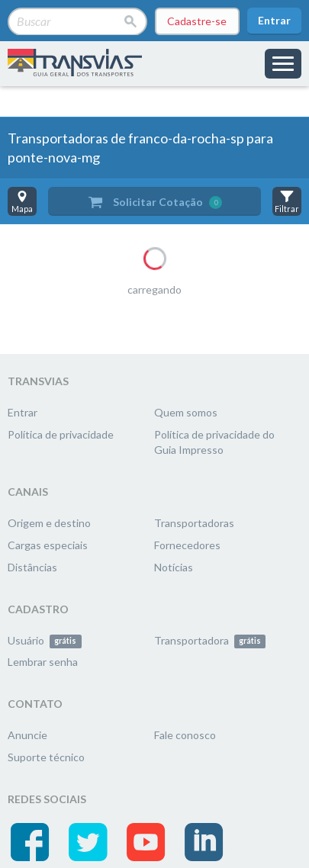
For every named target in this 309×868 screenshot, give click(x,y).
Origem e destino (49, 523)
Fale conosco (185, 735)
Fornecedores (187, 545)
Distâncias (32, 567)
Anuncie (27, 735)
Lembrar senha (43, 662)
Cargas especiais (48, 545)
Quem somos (186, 412)
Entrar (274, 20)
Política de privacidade (61, 434)
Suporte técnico (46, 757)
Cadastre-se (197, 21)
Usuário (45, 640)
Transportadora (210, 640)
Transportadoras (194, 523)
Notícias (174, 567)
